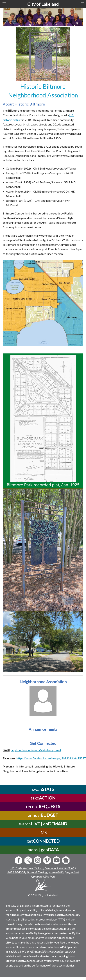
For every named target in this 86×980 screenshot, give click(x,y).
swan (43, 789)
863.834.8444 (17, 952)
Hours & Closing (37, 872)
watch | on (43, 824)
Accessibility (56, 872)
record (43, 806)
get (43, 841)
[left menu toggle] (4, 4)
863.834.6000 (16, 872)
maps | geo (43, 850)
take (43, 798)
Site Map (50, 877)
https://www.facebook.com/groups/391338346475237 (51, 758)
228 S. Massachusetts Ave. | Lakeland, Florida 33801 (42, 868)
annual (43, 815)
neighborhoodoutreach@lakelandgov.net (36, 750)
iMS (43, 832)
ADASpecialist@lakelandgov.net (49, 952)
